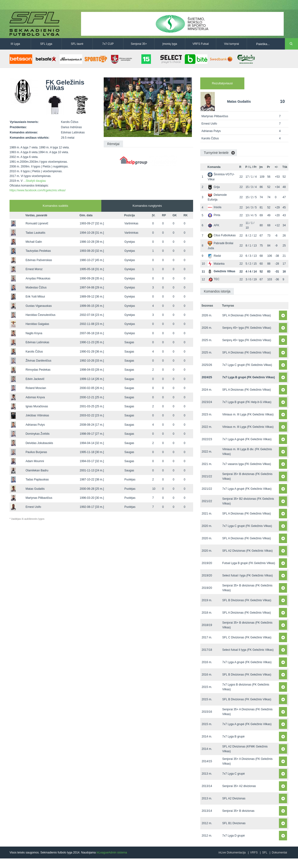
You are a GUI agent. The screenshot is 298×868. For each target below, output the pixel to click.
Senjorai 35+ (139, 44)
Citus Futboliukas (222, 235)
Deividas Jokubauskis (39, 443)
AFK (213, 225)
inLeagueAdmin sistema (112, 853)
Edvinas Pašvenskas (39, 260)
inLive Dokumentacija (232, 853)
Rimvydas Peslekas (38, 370)
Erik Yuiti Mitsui (35, 297)
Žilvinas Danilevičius (38, 361)
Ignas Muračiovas (37, 406)
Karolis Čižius (34, 352)
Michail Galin (34, 242)
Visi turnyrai (231, 44)
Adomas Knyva (35, 397)
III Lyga (15, 44)
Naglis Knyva (34, 333)
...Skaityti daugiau (35, 181)
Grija (214, 187)
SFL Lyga (46, 44)
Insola (214, 207)
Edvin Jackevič (35, 379)
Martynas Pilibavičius (39, 498)
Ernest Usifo (33, 507)
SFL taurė (77, 44)
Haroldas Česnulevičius (40, 315)
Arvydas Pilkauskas (38, 278)
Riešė (214, 256)
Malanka (216, 264)
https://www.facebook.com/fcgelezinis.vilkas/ (38, 190)
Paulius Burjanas (36, 452)
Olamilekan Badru (37, 470)
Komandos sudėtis (55, 206)
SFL (265, 853)
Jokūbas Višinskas (37, 415)
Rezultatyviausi (222, 83)
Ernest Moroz (34, 269)
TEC (213, 279)
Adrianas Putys (35, 425)
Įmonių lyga (170, 44)
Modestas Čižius (36, 288)
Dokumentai (279, 853)
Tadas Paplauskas (37, 479)
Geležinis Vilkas (221, 271)
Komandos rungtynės (147, 206)
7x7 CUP (108, 44)
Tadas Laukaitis (35, 233)
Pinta (214, 215)
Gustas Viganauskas (39, 306)
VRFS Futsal (200, 44)
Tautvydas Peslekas (38, 251)
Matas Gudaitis (35, 489)
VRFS (254, 853)
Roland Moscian (36, 388)
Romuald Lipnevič (37, 223)
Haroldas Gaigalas (37, 324)
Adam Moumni (35, 461)
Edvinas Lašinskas (37, 342)
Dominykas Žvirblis (38, 434)
